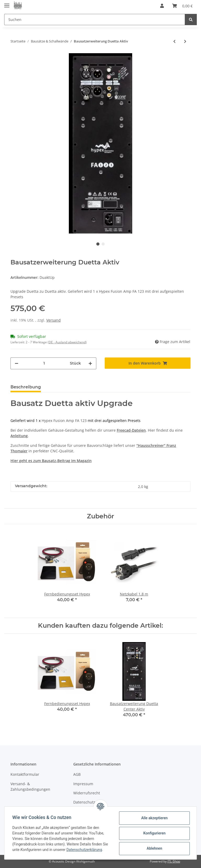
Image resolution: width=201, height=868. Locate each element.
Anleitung (19, 436)
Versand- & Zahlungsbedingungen (30, 786)
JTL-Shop (174, 861)
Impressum (83, 784)
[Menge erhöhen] (90, 363)
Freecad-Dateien (131, 430)
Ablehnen (154, 848)
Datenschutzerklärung (85, 850)
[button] (162, 6)
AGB (77, 774)
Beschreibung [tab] (26, 387)
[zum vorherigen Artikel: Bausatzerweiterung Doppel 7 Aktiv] (174, 41)
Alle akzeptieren (154, 818)
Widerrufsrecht (87, 793)
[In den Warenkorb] (148, 363)
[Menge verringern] (16, 363)
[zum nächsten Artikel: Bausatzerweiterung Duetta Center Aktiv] (185, 41)
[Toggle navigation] (7, 3)
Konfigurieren (154, 833)
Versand (54, 320)
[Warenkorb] (182, 6)
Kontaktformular (25, 774)
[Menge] (44, 363)
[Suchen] (95, 20)
